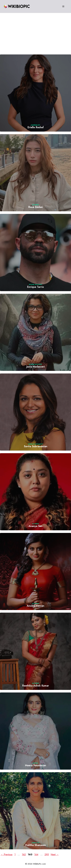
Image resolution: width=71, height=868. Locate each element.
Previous (7, 854)
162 (24, 854)
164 (37, 854)
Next (55, 854)
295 (47, 854)
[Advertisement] (35, 32)
